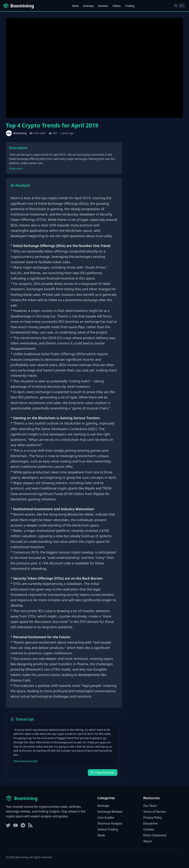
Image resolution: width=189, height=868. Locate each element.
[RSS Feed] (30, 825)
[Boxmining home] (18, 6)
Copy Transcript (103, 772)
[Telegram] (23, 825)
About (147, 841)
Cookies (149, 829)
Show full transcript (25, 761)
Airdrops (89, 6)
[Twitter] (8, 825)
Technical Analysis (110, 823)
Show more (16, 168)
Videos (116, 6)
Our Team (150, 806)
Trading (130, 6)
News (75, 6)
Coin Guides (106, 817)
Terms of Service (155, 812)
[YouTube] (16, 825)
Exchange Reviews (110, 812)
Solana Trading (108, 829)
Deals (101, 835)
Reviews (103, 6)
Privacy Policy (153, 817)
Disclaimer (151, 823)
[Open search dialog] (179, 6)
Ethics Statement (155, 835)
